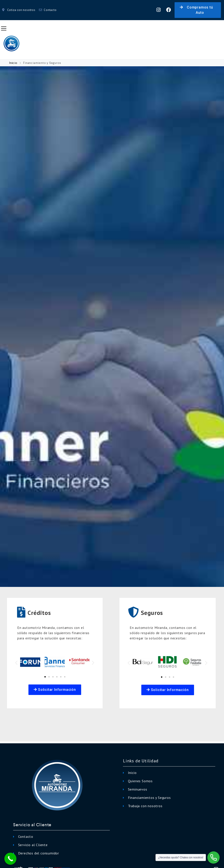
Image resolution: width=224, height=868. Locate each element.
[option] (112, 327)
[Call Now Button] (10, 859)
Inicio (14, 63)
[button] (198, 10)
